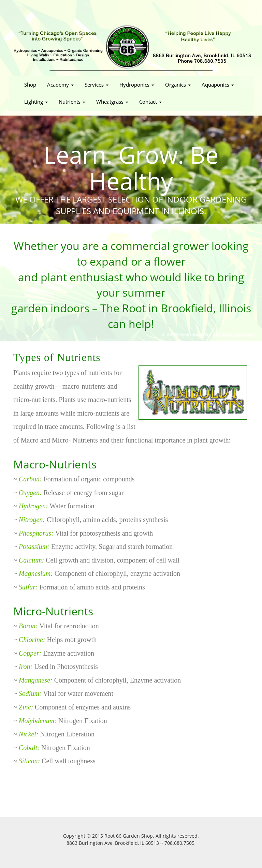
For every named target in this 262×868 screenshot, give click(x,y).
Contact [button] (150, 102)
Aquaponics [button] (218, 85)
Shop (33, 85)
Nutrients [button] (72, 102)
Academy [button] (60, 85)
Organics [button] (178, 85)
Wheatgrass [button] (112, 102)
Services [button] (97, 85)
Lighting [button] (36, 102)
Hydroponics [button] (137, 85)
